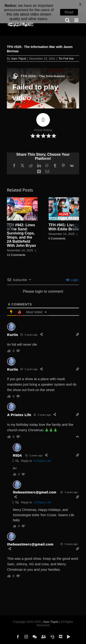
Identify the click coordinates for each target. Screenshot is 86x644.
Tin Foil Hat (66, 50)
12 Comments (16, 246)
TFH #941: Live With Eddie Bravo (64, 219)
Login (72, 271)
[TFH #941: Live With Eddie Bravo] (64, 191)
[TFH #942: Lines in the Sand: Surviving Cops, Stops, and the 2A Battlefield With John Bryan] (22, 191)
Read (69, 12)
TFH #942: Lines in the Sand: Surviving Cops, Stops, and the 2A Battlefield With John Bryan (21, 227)
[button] (10, 219)
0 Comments (57, 230)
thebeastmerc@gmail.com (35, 484)
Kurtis (13, 326)
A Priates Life (19, 406)
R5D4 (17, 447)
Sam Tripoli (19, 50)
